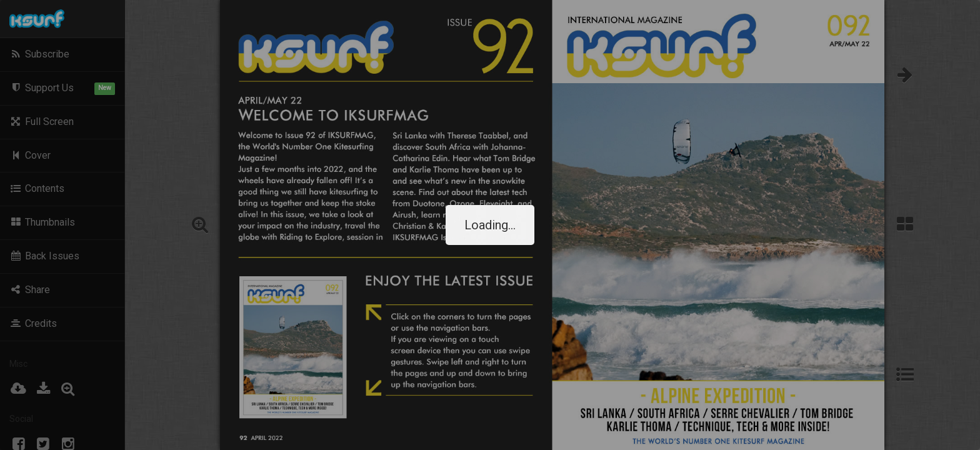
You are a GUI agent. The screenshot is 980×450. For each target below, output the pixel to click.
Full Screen (42, 122)
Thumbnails (42, 222)
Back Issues (44, 256)
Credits (33, 323)
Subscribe (39, 54)
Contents (37, 188)
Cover (30, 155)
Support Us (62, 88)
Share (30, 290)
